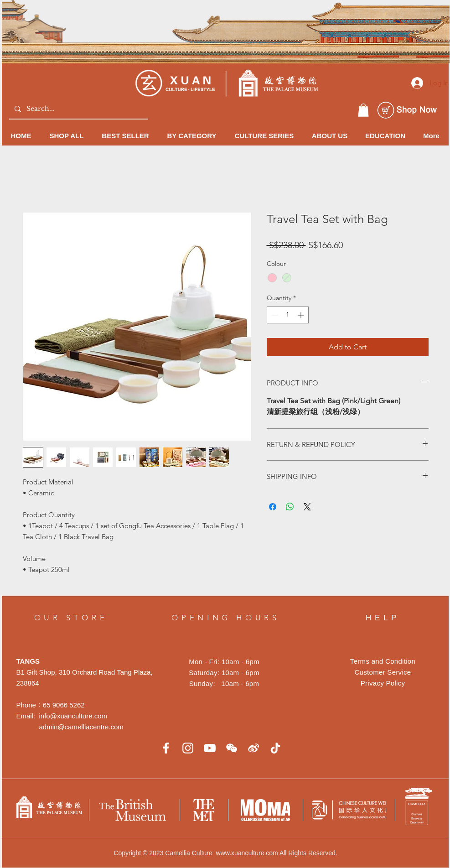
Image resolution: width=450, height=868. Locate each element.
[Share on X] (307, 507)
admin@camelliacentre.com (81, 727)
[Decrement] (274, 315)
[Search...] (78, 109)
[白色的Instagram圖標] (188, 748)
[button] (363, 110)
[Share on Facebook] (273, 507)
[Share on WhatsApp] (290, 507)
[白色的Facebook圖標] (166, 748)
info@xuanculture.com (73, 716)
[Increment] (302, 315)
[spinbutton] (288, 315)
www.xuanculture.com (247, 853)
